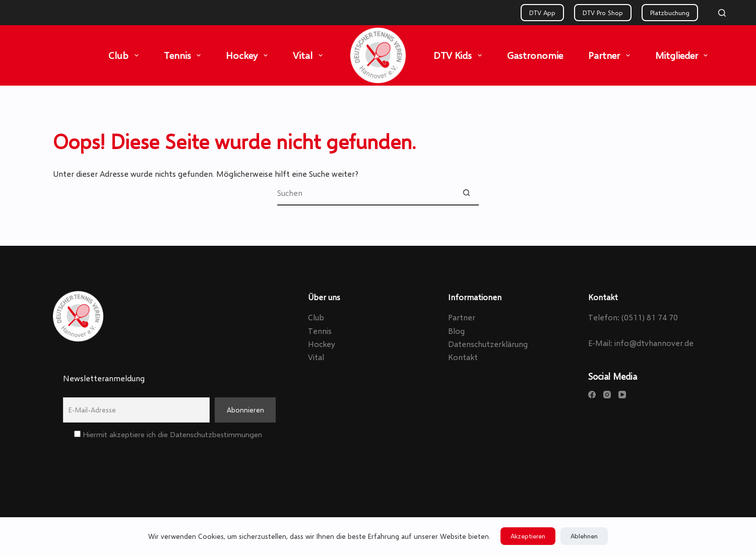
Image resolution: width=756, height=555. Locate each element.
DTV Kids (460, 55)
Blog (456, 331)
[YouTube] (622, 395)
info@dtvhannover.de (654, 343)
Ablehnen (584, 536)
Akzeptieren (528, 536)
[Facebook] (592, 395)
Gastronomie (535, 55)
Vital (310, 55)
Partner (611, 55)
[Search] (722, 13)
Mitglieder (684, 55)
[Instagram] (607, 395)
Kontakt (463, 357)
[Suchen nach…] (365, 193)
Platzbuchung (670, 13)
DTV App (542, 13)
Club (125, 55)
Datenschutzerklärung (488, 344)
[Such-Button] (466, 193)
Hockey (249, 55)
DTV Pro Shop (603, 13)
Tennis (184, 55)
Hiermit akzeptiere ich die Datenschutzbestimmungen (168, 434)
